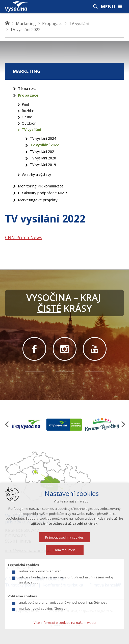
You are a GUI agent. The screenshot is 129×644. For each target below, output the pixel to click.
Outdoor (29, 123)
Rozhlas (28, 111)
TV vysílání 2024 (43, 138)
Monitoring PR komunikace (41, 186)
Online (27, 117)
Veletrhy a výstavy (36, 174)
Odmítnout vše (65, 550)
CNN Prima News (24, 237)
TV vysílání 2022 (44, 145)
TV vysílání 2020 (43, 158)
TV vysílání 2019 (43, 165)
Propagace (28, 95)
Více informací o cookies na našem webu (65, 623)
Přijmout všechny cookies (64, 537)
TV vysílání (31, 130)
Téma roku (27, 88)
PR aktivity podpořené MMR (42, 193)
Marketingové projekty (38, 200)
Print (25, 104)
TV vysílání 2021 (43, 151)
